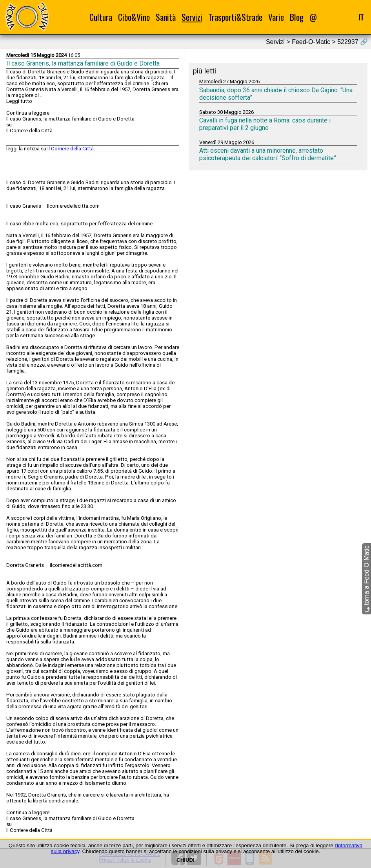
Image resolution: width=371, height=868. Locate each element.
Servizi (192, 17)
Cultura (101, 17)
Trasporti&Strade (235, 17)
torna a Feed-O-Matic (366, 579)
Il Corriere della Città (71, 149)
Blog (297, 17)
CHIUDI (185, 860)
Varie (276, 17)
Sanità (166, 17)
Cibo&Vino (134, 17)
